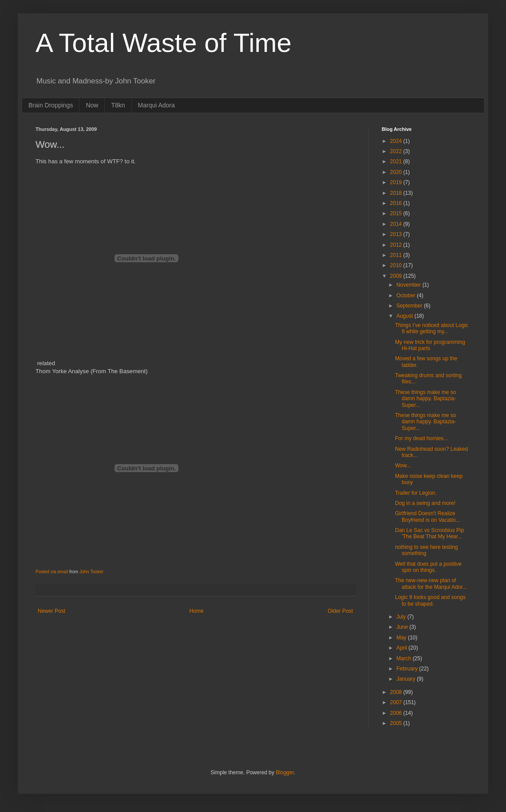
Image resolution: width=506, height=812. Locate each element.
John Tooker (91, 572)
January (407, 679)
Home (197, 611)
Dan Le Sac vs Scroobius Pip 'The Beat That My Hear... (429, 533)
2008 (397, 692)
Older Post (340, 611)
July (402, 617)
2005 (397, 723)
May (402, 638)
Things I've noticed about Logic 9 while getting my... (432, 328)
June (403, 627)
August (405, 316)
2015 (397, 213)
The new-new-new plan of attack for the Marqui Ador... (431, 583)
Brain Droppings (51, 105)
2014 (397, 224)
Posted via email (52, 572)
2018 (397, 193)
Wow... (403, 465)
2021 (397, 162)
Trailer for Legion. (416, 493)
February (408, 669)
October (407, 296)
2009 (397, 276)
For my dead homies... (421, 438)
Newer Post (51, 611)
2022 (397, 151)
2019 (397, 182)
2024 (397, 141)
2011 (397, 255)
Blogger (285, 773)
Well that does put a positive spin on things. (428, 567)
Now (92, 105)
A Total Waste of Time (164, 43)
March (405, 658)
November (409, 285)
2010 (397, 265)
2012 (397, 245)
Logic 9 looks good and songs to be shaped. (430, 600)
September (410, 306)
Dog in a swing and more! (425, 503)
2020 (397, 172)
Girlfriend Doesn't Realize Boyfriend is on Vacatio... (428, 516)
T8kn (118, 105)
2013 (397, 234)
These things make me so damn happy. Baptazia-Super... (426, 399)
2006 (397, 713)
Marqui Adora (156, 105)
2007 (397, 702)
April (402, 648)
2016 (397, 203)
